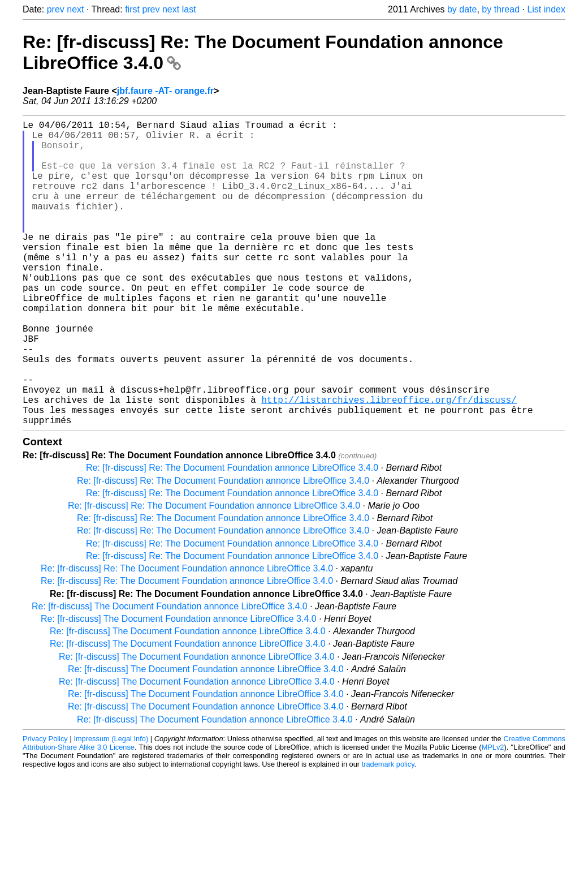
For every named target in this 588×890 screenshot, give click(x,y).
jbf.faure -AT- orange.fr (165, 91)
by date (462, 9)
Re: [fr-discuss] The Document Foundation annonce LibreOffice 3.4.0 (170, 674)
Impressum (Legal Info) (111, 807)
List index (546, 9)
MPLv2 (493, 815)
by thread (501, 9)
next (75, 9)
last (189, 9)
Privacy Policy (45, 807)
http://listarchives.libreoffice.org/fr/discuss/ (389, 463)
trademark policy (388, 832)
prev (56, 9)
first (132, 9)
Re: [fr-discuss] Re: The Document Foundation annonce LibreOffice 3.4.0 (232, 536)
